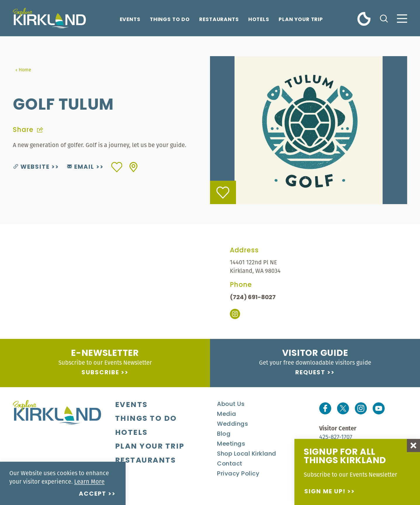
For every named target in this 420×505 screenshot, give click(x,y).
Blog (224, 434)
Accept (93, 494)
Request (310, 373)
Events (130, 20)
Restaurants (219, 20)
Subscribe (100, 373)
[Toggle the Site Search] (384, 18)
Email (81, 167)
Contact (230, 464)
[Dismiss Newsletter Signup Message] (413, 445)
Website (32, 167)
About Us (231, 404)
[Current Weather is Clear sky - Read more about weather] (364, 19)
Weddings (232, 424)
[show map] (133, 167)
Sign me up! (325, 492)
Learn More (89, 481)
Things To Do (170, 20)
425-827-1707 (336, 437)
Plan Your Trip (301, 20)
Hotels (259, 20)
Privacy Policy (238, 474)
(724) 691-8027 (253, 298)
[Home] (49, 18)
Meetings (231, 444)
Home (23, 70)
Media (227, 414)
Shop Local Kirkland (247, 454)
